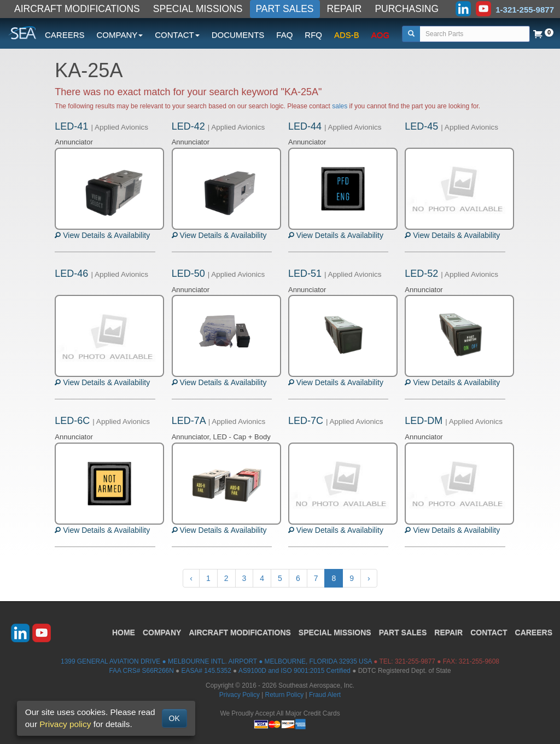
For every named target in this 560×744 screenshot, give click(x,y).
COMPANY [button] (120, 35)
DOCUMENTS (238, 35)
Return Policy (285, 695)
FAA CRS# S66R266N (141, 671)
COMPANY (162, 632)
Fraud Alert (325, 695)
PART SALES (285, 9)
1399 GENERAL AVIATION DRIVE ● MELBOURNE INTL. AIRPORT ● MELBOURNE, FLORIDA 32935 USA (216, 661)
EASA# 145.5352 (206, 671)
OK (174, 718)
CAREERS (65, 35)
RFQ (313, 35)
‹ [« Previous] (191, 578)
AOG (380, 35)
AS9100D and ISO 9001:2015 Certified (294, 671)
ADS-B (347, 35)
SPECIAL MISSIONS (198, 9)
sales (340, 106)
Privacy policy (65, 724)
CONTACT (489, 632)
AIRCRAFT (240, 632)
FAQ (284, 35)
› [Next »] (369, 578)
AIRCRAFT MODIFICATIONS (77, 9)
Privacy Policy (240, 695)
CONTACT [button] (177, 35)
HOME (124, 632)
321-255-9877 (415, 661)
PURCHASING (407, 9)
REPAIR (345, 9)
